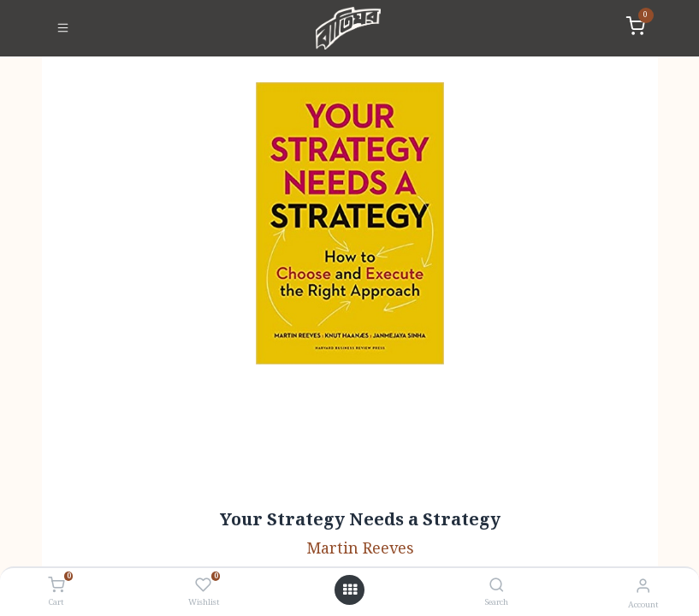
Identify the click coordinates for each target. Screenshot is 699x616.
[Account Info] (643, 586)
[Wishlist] (203, 586)
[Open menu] (350, 590)
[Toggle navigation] (63, 28)
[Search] (497, 586)
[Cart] (56, 586)
